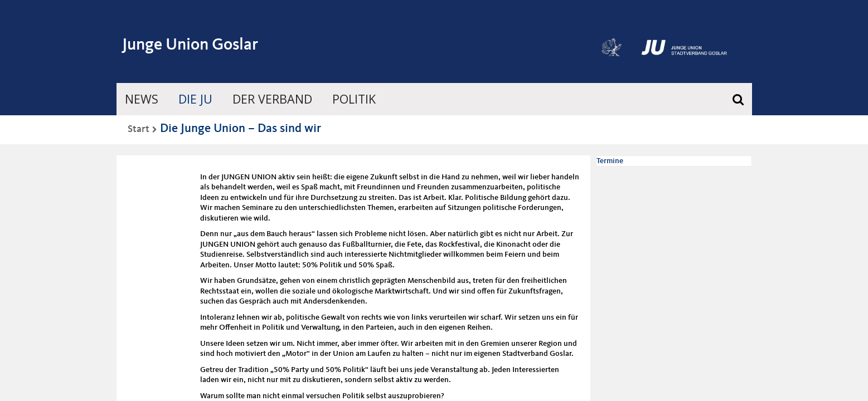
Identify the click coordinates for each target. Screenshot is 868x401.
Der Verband (272, 99)
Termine (610, 161)
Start (139, 129)
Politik (355, 99)
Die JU (195, 99)
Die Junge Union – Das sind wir (241, 129)
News (142, 99)
